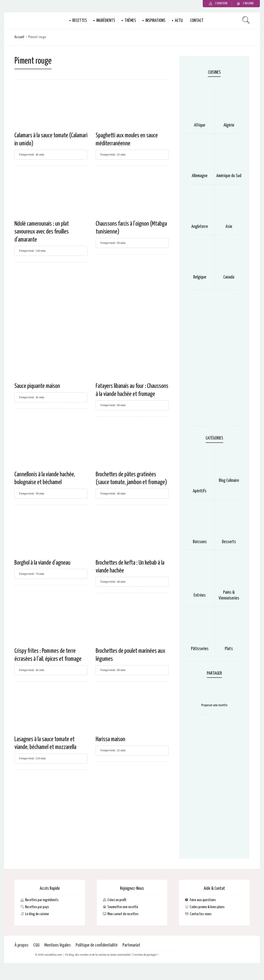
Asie (229, 227)
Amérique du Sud (229, 176)
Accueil (19, 37)
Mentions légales (58, 945)
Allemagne (200, 176)
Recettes (80, 21)
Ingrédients (106, 21)
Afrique (200, 125)
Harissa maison (110, 739)
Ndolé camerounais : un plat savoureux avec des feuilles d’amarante (42, 232)
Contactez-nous (201, 914)
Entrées (200, 595)
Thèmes (130, 21)
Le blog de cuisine (37, 914)
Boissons (200, 542)
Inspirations (155, 21)
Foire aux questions (203, 900)
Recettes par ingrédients (42, 900)
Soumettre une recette (123, 907)
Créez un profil (117, 900)
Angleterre (200, 227)
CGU (36, 945)
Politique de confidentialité (97, 945)
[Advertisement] (92, 299)
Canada (229, 277)
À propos (21, 945)
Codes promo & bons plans (207, 907)
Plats (229, 649)
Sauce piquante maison (37, 386)
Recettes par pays (37, 907)
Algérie (229, 125)
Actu (179, 21)
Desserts (229, 542)
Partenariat (131, 945)
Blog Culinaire (229, 481)
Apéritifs (200, 491)
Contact (197, 21)
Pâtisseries (200, 649)
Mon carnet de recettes (123, 914)
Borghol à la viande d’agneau (42, 563)
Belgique (200, 277)
